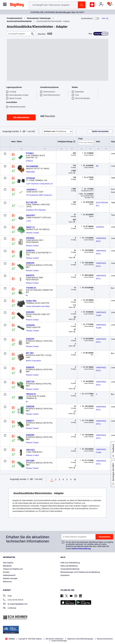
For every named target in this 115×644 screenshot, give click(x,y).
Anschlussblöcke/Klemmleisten (19, 21)
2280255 (30, 367)
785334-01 (31, 394)
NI (27, 295)
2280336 (30, 250)
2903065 (30, 238)
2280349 (30, 263)
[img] (17, 5)
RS (97, 166)
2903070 (30, 275)
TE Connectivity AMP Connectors (39, 195)
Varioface (100, 227)
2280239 (30, 339)
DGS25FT (31, 215)
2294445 (30, 325)
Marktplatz (7, 566)
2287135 (30, 382)
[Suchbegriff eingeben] (19, 34)
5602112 (30, 227)
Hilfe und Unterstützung (70, 563)
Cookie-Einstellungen (59, 641)
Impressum (65, 575)
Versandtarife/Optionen (70, 569)
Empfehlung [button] (55, 131)
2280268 (30, 406)
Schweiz (10, 639)
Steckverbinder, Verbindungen (39, 18)
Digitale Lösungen (10, 578)
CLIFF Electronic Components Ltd (39, 184)
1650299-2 (31, 190)
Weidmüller (31, 172)
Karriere (6, 572)
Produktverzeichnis (14, 18)
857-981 (30, 353)
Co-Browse (10, 608)
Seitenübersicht (9, 575)
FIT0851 (30, 153)
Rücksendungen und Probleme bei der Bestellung (80, 572)
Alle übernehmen (21, 117)
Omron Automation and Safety (38, 306)
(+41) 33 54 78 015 (13, 600)
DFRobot (29, 161)
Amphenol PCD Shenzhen (36, 210)
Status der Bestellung (69, 566)
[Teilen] (105, 18)
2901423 (30, 450)
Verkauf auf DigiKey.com (13, 569)
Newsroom (7, 582)
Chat (7, 596)
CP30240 (31, 178)
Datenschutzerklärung (81, 549)
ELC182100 (32, 202)
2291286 (30, 461)
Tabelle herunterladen (100, 131)
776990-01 (31, 288)
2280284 (30, 435)
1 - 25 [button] (23, 131)
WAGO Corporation (33, 361)
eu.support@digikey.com (15, 604)
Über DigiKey (8, 563)
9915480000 (32, 166)
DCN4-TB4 (31, 301)
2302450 (30, 312)
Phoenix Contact (33, 233)
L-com (29, 221)
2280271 (30, 421)
